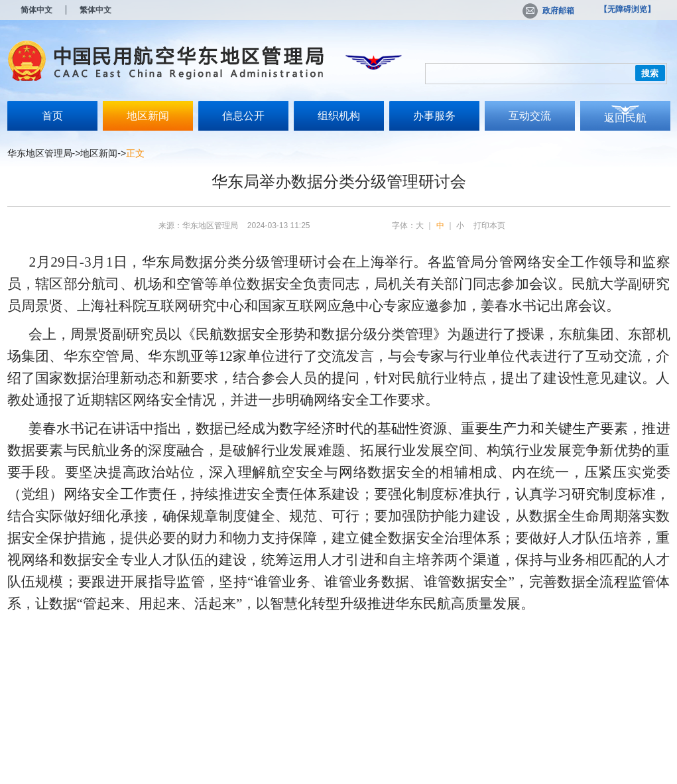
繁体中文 (95, 10)
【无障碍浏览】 (627, 9)
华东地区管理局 (40, 153)
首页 (52, 116)
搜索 (650, 73)
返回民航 (625, 118)
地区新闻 (148, 116)
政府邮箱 (548, 11)
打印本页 (489, 226)
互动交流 (530, 116)
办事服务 (434, 116)
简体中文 (36, 10)
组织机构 (339, 116)
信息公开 (243, 116)
